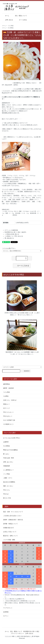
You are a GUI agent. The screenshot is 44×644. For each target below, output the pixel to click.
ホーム (6, 16)
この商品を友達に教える (12, 234)
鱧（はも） (6, 454)
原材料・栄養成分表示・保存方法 (13, 520)
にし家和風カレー (8, 470)
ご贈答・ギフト (8, 478)
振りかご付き (7, 498)
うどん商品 (11, 26)
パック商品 (6, 474)
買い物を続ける (9, 238)
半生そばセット (8, 416)
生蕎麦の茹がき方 (8, 528)
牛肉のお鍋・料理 (8, 458)
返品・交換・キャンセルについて (13, 512)
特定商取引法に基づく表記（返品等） (16, 232)
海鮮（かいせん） (8, 486)
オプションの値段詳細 (11, 230)
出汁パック (6, 408)
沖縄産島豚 (6, 466)
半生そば (6, 494)
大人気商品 (11, 28)
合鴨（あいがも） (8, 462)
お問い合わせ (8, 20)
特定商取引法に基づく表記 (31, 631)
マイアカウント (8, 608)
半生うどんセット (8, 412)
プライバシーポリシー (17, 633)
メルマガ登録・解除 (9, 540)
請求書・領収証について (10, 524)
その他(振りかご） (9, 424)
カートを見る (21, 20)
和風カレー (6, 404)
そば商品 (6, 396)
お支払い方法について (10, 532)
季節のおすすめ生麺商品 (10, 450)
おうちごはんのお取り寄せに (12, 438)
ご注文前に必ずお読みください (12, 516)
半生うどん (6, 490)
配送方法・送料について (10, 536)
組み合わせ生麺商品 (9, 482)
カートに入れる (22, 266)
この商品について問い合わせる (14, 236)
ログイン (6, 616)
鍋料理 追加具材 (8, 388)
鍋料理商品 (6, 384)
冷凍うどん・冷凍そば (10, 400)
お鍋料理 (6, 442)
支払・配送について (20, 16)
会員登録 (6, 612)
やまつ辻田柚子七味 (9, 420)
